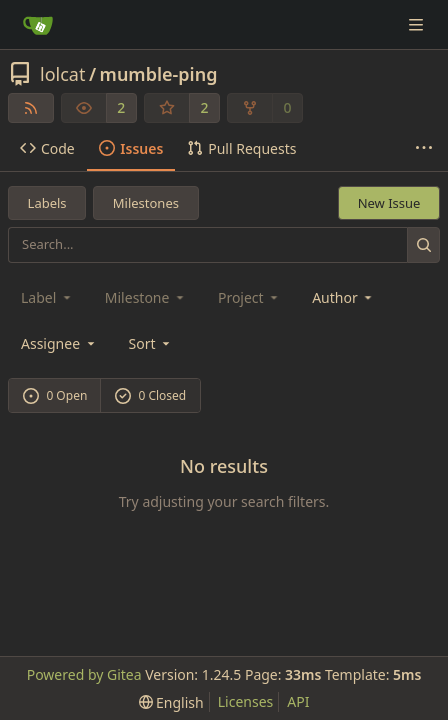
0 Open (55, 395)
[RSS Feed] (31, 108)
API (298, 701)
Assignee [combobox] (59, 343)
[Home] (38, 25)
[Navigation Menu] (418, 24)
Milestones (146, 203)
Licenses (246, 701)
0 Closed (151, 395)
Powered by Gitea (84, 674)
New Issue (389, 203)
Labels (47, 203)
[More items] (424, 149)
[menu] (151, 343)
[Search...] (423, 244)
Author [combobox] (343, 297)
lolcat (62, 74)
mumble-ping (159, 74)
